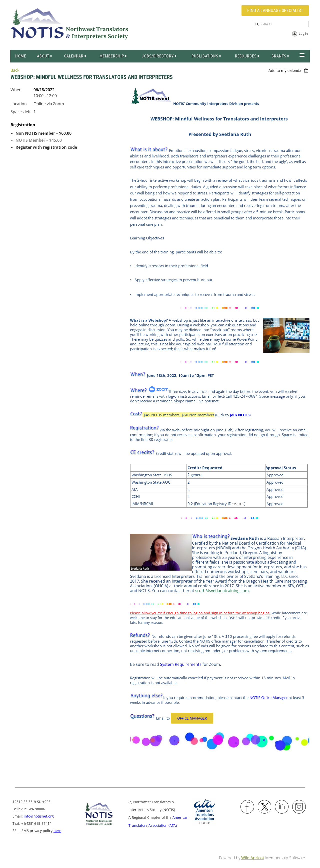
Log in (303, 33)
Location (19, 104)
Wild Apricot (253, 858)
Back (15, 70)
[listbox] (289, 71)
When (16, 90)
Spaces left (21, 112)
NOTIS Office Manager (269, 698)
